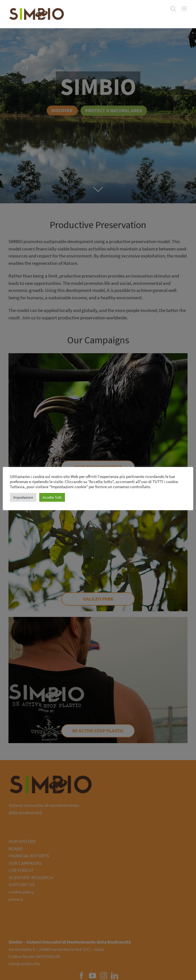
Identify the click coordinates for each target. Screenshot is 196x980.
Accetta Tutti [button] (52, 497)
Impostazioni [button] (23, 497)
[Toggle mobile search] (173, 9)
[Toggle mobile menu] (185, 9)
